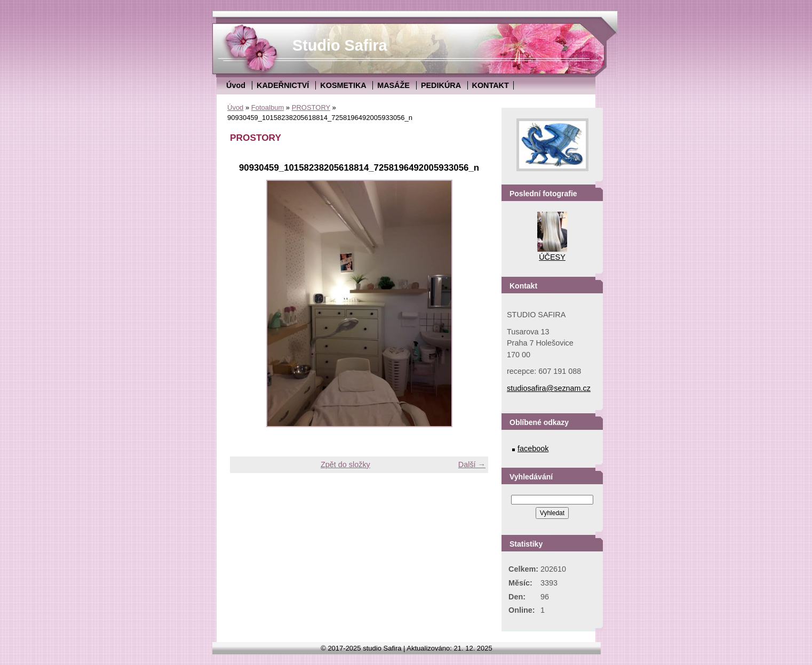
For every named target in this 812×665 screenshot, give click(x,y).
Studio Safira (340, 45)
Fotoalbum (268, 107)
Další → (472, 464)
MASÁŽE (393, 85)
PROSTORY (311, 107)
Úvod (236, 85)
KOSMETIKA (343, 85)
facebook (533, 448)
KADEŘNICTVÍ (283, 85)
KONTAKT (491, 85)
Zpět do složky (345, 464)
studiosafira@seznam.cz (549, 388)
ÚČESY (552, 257)
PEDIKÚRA (441, 85)
